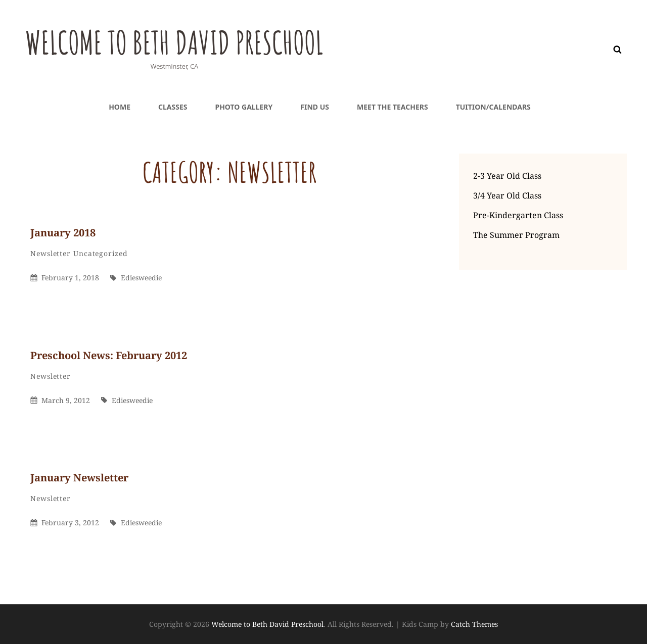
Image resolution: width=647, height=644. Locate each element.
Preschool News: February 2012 (109, 355)
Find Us (315, 107)
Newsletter (51, 253)
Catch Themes (474, 624)
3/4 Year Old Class (507, 195)
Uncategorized (101, 253)
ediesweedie (141, 278)
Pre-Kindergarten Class (518, 215)
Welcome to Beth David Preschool (194, 41)
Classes (173, 107)
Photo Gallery (244, 107)
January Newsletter (79, 478)
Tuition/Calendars (493, 107)
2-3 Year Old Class (507, 176)
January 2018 (63, 233)
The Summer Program (516, 235)
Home (120, 107)
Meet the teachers (392, 107)
